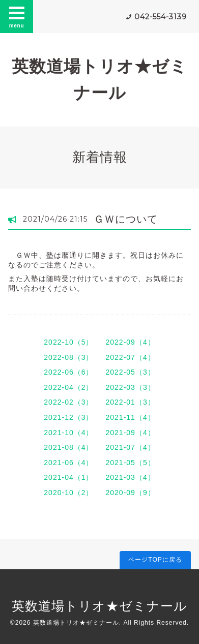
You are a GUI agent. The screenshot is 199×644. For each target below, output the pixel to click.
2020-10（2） (68, 493)
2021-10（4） (68, 433)
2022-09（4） (131, 342)
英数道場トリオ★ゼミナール (99, 606)
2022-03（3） (131, 387)
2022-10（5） (68, 342)
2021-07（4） (131, 447)
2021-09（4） (131, 433)
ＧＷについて (126, 219)
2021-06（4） (68, 463)
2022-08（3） (68, 357)
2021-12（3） (68, 417)
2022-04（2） (68, 387)
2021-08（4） (68, 447)
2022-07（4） (131, 357)
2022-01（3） (131, 402)
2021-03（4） (131, 477)
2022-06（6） (68, 372)
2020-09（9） (131, 493)
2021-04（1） (68, 477)
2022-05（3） (131, 372)
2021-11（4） (131, 417)
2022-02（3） (68, 402)
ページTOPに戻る (155, 560)
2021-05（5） (131, 463)
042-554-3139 (161, 17)
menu (17, 16)
